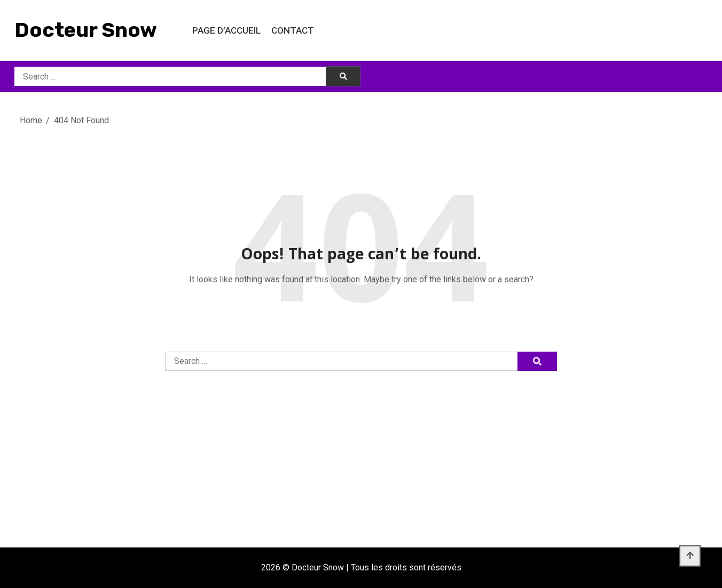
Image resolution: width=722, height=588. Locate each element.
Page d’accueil (226, 30)
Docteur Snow (86, 30)
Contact (293, 30)
